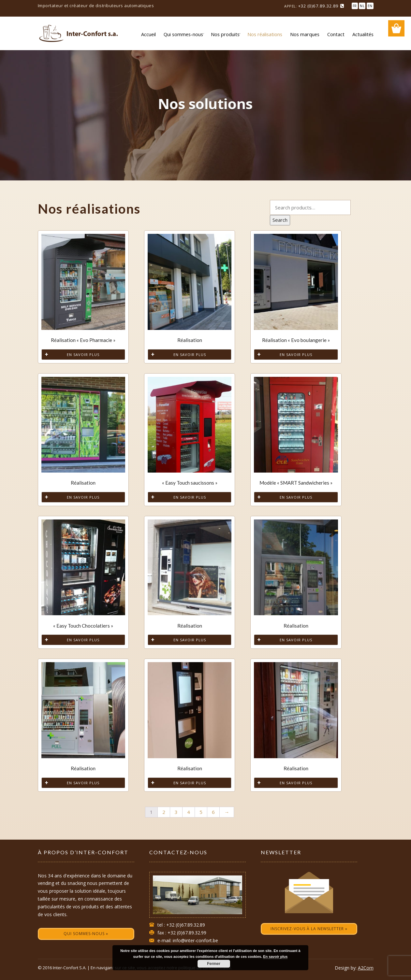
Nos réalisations (265, 34)
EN (370, 6)
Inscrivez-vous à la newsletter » (309, 929)
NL (362, 6)
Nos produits (225, 34)
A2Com (366, 968)
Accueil (148, 34)
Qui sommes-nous (183, 34)
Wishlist (396, 28)
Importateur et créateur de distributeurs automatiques (96, 6)
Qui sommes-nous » (86, 934)
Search (280, 220)
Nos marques (305, 34)
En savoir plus (83, 355)
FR (355, 6)
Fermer (214, 964)
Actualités (363, 34)
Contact (336, 34)
